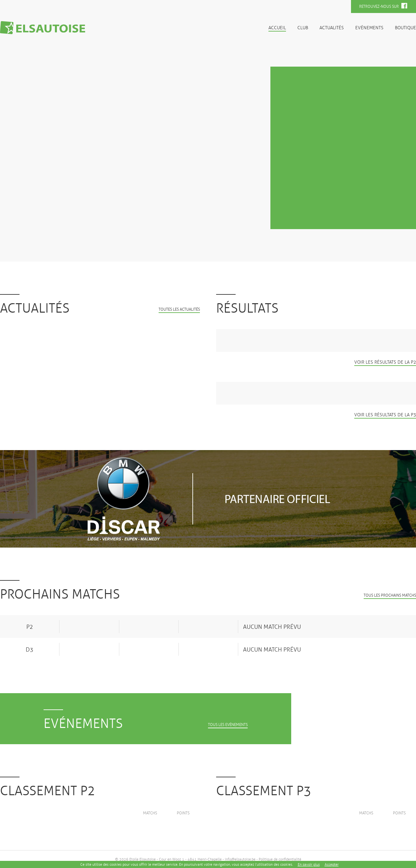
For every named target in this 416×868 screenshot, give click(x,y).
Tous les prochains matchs (390, 596)
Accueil (277, 28)
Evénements (369, 28)
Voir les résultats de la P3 (385, 415)
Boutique (405, 28)
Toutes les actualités (179, 310)
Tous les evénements (228, 725)
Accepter (332, 864)
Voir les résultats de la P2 (385, 362)
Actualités (332, 28)
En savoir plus (309, 864)
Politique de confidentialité (280, 859)
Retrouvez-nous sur (383, 6)
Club (303, 28)
